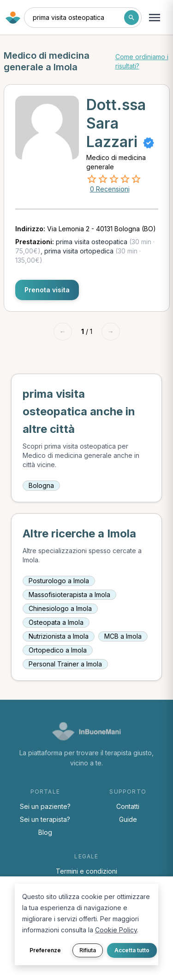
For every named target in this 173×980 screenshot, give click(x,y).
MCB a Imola (123, 636)
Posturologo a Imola (59, 581)
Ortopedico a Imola (58, 650)
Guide (128, 819)
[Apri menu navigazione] (155, 18)
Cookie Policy (116, 930)
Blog (45, 832)
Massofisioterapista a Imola (69, 595)
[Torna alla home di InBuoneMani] (13, 18)
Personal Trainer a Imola (65, 664)
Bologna (41, 485)
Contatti (128, 806)
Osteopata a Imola (56, 622)
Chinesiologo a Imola (60, 608)
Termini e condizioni (86, 871)
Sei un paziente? (45, 806)
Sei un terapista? (45, 819)
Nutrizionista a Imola (59, 636)
